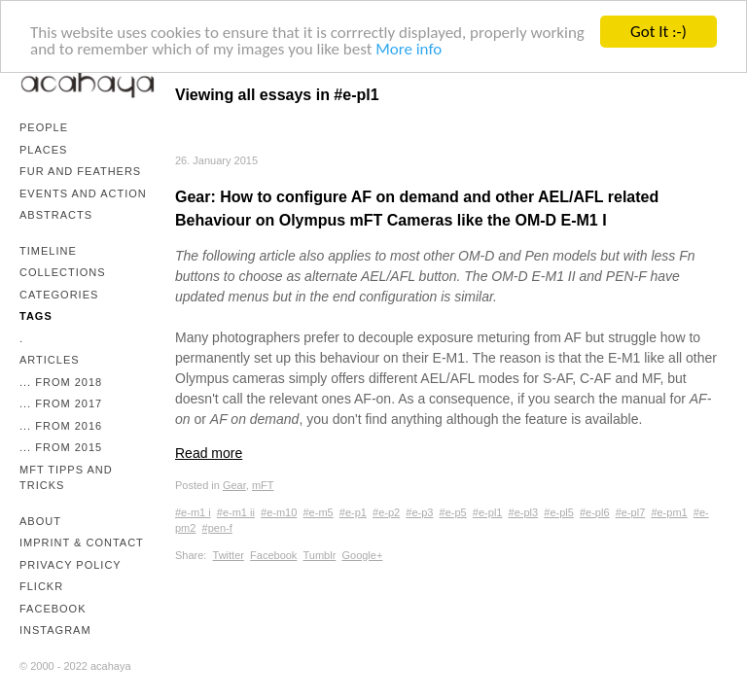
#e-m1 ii (236, 511)
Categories (59, 295)
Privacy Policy (71, 565)
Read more (209, 453)
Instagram (55, 630)
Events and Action (83, 193)
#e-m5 (318, 511)
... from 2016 (61, 426)
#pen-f (217, 528)
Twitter (229, 554)
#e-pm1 (669, 511)
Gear (234, 485)
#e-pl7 (631, 511)
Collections (63, 272)
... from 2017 (61, 403)
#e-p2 (386, 511)
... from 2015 (61, 447)
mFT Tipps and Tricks (66, 478)
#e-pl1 (488, 511)
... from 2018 (61, 382)
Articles (50, 360)
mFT (263, 485)
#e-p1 (353, 511)
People (44, 127)
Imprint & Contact (82, 542)
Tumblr (320, 554)
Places (43, 150)
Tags (36, 316)
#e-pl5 (559, 511)
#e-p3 (419, 511)
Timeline (48, 251)
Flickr (41, 586)
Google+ (362, 554)
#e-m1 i (193, 511)
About (40, 521)
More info (409, 48)
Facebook (53, 609)
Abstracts (56, 215)
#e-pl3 (524, 511)
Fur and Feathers (80, 171)
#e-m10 (279, 511)
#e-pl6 (595, 511)
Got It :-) (658, 32)
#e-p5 (453, 511)
